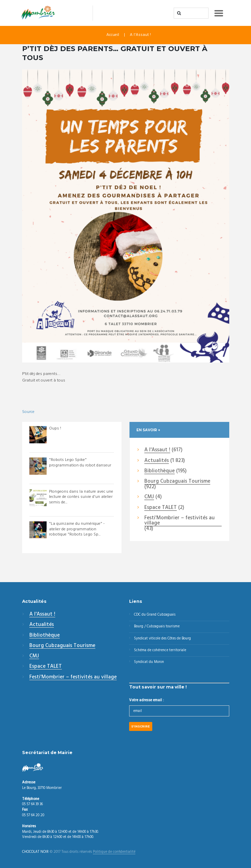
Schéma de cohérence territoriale (160, 650)
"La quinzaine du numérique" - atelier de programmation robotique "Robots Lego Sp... (77, 529)
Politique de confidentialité (114, 852)
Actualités (157, 461)
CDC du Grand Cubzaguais (155, 615)
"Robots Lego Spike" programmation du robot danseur (80, 463)
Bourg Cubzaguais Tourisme (177, 482)
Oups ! (55, 428)
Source (28, 412)
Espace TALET (161, 508)
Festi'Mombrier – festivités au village (180, 521)
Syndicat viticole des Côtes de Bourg (162, 639)
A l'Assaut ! (140, 35)
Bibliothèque (160, 471)
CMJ (149, 497)
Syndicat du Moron (149, 662)
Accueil (113, 35)
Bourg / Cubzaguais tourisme (157, 626)
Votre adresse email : (147, 700)
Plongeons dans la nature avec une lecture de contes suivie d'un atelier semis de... (81, 497)
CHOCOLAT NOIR (35, 852)
